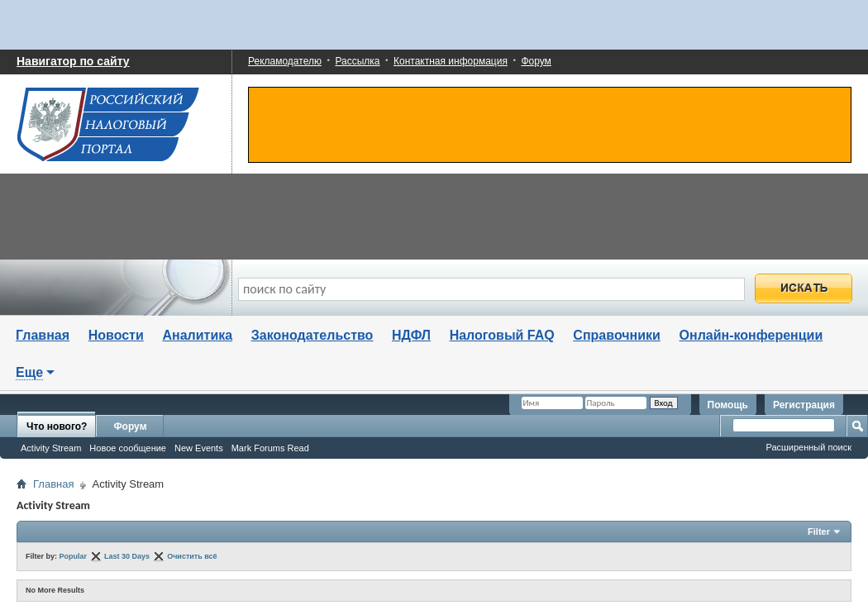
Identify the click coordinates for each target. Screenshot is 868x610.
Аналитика (197, 335)
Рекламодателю (285, 61)
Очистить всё (192, 556)
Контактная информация (451, 61)
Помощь (728, 405)
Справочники (617, 335)
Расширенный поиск (808, 447)
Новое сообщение (128, 448)
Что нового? (57, 427)
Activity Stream (51, 448)
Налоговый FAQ (502, 335)
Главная (43, 335)
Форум (536, 61)
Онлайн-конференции (751, 335)
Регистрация (804, 405)
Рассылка (357, 61)
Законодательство (312, 335)
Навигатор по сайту (73, 61)
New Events (199, 448)
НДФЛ (411, 335)
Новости (116, 335)
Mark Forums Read (270, 448)
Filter (819, 531)
